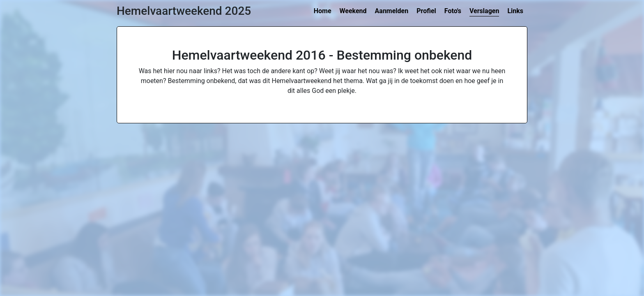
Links (515, 11)
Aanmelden (392, 11)
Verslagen (484, 11)
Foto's (453, 11)
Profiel (426, 11)
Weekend (353, 11)
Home (323, 11)
